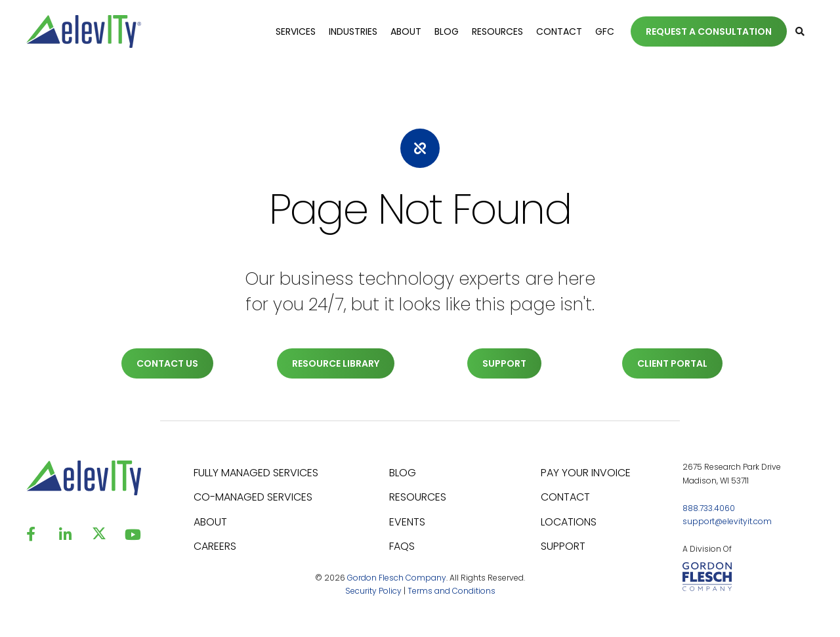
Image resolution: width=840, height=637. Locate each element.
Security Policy (373, 591)
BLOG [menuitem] (403, 473)
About (406, 31)
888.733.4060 (709, 508)
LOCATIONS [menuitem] (569, 522)
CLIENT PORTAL (672, 363)
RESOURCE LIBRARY (336, 363)
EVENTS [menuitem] (407, 522)
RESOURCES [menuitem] (418, 497)
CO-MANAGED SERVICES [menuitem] (253, 497)
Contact (559, 31)
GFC (605, 31)
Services (296, 31)
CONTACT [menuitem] (565, 497)
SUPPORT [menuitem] (563, 546)
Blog (447, 31)
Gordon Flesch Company (397, 578)
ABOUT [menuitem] (210, 522)
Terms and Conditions (451, 591)
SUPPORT (504, 363)
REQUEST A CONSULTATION (709, 31)
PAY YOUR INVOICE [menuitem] (586, 473)
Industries (353, 31)
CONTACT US (167, 363)
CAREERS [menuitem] (215, 546)
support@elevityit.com (727, 521)
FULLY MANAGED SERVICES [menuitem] (256, 473)
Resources (497, 31)
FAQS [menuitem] (402, 546)
